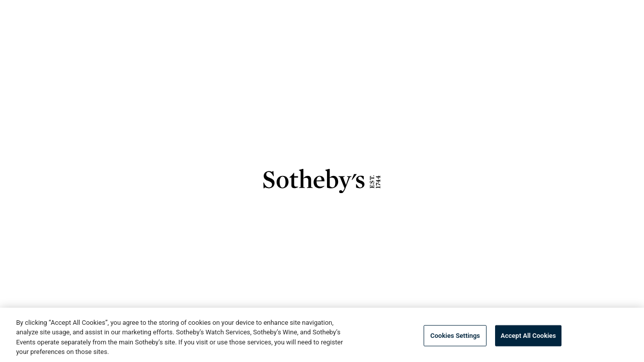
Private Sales (272, 41)
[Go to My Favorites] (593, 40)
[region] (322, 335)
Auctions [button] (138, 41)
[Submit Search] (565, 40)
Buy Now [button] (201, 41)
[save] (398, 258)
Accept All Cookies (528, 336)
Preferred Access (251, 10)
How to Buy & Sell (519, 10)
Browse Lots (258, 258)
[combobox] (507, 40)
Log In (181, 10)
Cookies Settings (455, 336)
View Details (334, 258)
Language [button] (597, 10)
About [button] (323, 10)
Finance (382, 41)
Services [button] (442, 10)
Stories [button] (380, 10)
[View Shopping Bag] (620, 40)
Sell (333, 41)
